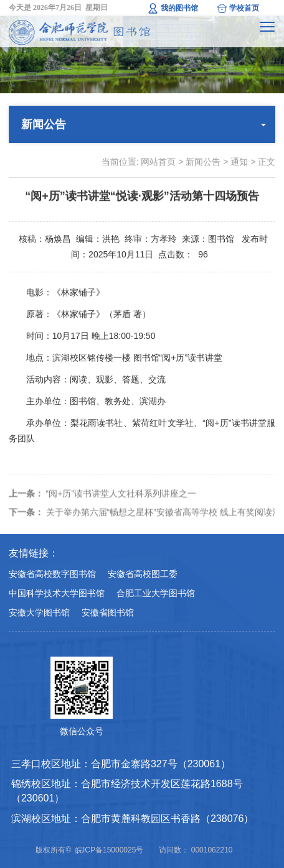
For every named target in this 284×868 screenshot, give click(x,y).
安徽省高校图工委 (143, 574)
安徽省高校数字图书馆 (52, 574)
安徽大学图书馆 (39, 612)
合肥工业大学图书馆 (156, 593)
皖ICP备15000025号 (109, 850)
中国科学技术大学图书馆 (57, 593)
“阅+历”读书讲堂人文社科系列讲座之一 (102, 501)
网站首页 (158, 162)
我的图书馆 (179, 8)
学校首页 (244, 8)
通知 (239, 162)
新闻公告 (203, 162)
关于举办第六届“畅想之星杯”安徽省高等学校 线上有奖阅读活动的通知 (142, 519)
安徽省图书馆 (108, 612)
